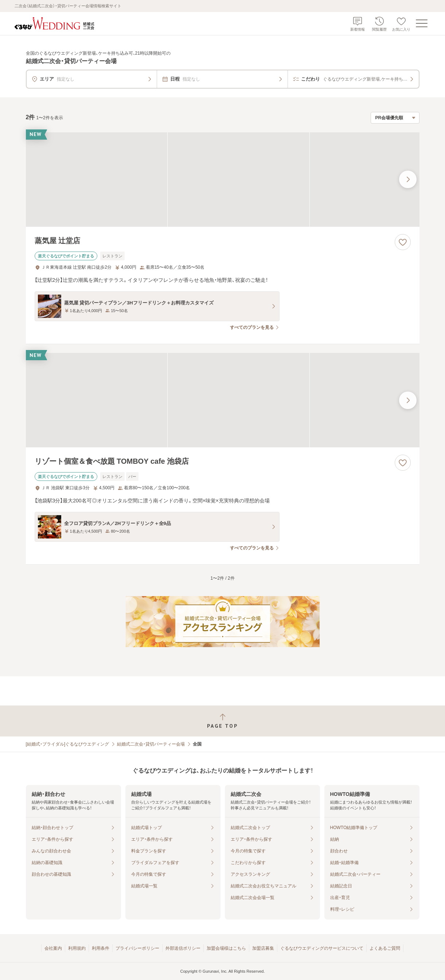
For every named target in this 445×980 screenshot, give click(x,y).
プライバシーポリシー (137, 948)
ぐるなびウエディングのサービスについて (322, 948)
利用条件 (101, 948)
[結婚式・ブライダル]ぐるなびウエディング (68, 744)
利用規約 (77, 948)
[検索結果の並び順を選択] (395, 118)
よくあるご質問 (385, 948)
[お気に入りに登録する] (403, 242)
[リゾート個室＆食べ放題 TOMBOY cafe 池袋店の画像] (223, 400)
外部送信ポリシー (183, 948)
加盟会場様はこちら (226, 948)
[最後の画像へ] (408, 179)
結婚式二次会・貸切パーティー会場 (151, 744)
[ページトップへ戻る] (222, 721)
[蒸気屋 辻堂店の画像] (223, 180)
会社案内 (53, 948)
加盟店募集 (263, 948)
